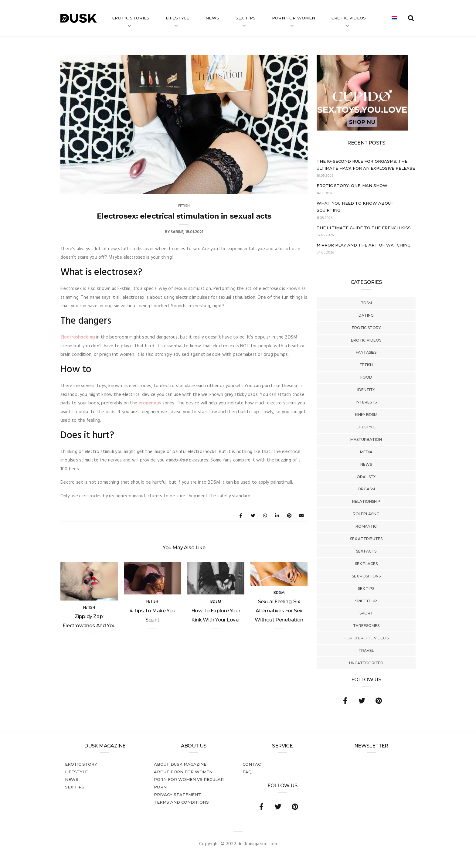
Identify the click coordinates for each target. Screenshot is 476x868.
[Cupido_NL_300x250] (362, 129)
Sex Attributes (366, 539)
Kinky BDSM (366, 415)
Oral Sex (366, 477)
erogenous (150, 403)
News (212, 18)
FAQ (247, 772)
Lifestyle (178, 18)
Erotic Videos (366, 340)
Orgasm (366, 489)
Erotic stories (131, 18)
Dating (366, 315)
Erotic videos (348, 18)
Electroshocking (78, 337)
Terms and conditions (181, 802)
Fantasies (366, 352)
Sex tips (246, 18)
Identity (366, 390)
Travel (366, 650)
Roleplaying (366, 514)
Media (366, 452)
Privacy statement (177, 795)
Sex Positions (366, 576)
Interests (366, 402)
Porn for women (294, 18)
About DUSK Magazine (180, 764)
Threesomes (366, 626)
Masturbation (366, 439)
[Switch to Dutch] (394, 18)
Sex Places (366, 564)
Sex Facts (366, 551)
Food (366, 377)
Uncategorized (366, 663)
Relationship (366, 501)
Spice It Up (366, 601)
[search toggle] (411, 18)
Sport (366, 613)
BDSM (366, 303)
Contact (253, 764)
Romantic (366, 526)
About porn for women (183, 772)
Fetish (366, 365)
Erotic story (366, 328)
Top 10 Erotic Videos (366, 638)
